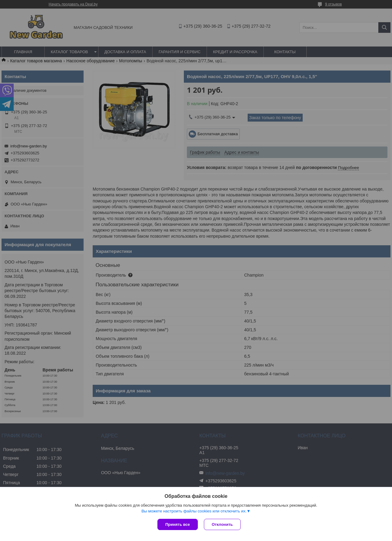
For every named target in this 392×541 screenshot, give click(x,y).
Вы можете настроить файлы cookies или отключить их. (194, 511)
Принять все (178, 524)
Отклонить (222, 524)
